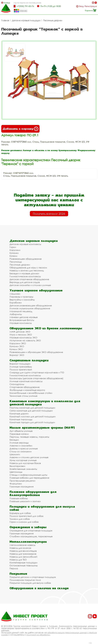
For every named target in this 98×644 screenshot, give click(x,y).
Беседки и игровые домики (24, 273)
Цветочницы (16, 472)
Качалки (14, 253)
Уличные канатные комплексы (26, 381)
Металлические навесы (22, 545)
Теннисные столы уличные (23, 396)
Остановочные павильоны (24, 565)
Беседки (14, 440)
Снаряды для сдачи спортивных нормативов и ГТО (37, 372)
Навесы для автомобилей (23, 557)
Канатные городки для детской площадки (32, 422)
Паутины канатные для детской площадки (32, 408)
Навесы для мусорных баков (25, 463)
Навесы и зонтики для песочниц (27, 271)
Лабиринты (16, 314)
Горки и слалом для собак (24, 522)
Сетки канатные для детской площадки (31, 411)
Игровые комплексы (21, 323)
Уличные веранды (19, 443)
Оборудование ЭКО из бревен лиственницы (46, 328)
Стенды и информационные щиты (28, 475)
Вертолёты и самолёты (22, 300)
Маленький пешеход (21, 311)
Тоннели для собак (20, 519)
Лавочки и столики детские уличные (29, 457)
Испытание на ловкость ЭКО (25, 340)
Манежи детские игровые (24, 317)
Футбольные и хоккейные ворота (27, 390)
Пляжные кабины (19, 498)
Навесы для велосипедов (23, 551)
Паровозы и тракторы (21, 297)
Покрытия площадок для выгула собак (30, 583)
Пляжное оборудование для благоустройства (33, 493)
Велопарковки (17, 466)
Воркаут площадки (20, 364)
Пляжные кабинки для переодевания (29, 478)
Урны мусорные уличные (23, 460)
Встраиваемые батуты (22, 320)
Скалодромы (17, 384)
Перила (14, 568)
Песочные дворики (53, 20)
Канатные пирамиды (21, 419)
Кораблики (16, 303)
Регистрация (91, 6)
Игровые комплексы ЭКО (23, 338)
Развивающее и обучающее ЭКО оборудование (36, 352)
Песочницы (16, 262)
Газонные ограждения (22, 487)
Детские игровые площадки (26, 20)
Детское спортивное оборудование (29, 279)
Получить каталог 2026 (49, 214)
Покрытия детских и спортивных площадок (33, 577)
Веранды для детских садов (25, 282)
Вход (81, 6)
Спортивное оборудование (25, 387)
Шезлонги (15, 454)
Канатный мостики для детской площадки (32, 416)
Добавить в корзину (20, 129)
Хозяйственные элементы (23, 469)
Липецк (7, 3)
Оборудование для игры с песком (28, 268)
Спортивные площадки (29, 360)
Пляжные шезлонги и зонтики (25, 501)
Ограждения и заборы (28, 527)
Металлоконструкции (28, 542)
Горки (13, 247)
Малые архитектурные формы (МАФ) (42, 428)
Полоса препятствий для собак (27, 516)
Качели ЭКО (16, 349)
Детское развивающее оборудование (31, 305)
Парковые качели (19, 434)
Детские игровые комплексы (25, 244)
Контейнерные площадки (23, 563)
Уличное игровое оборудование (36, 290)
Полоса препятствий (21, 370)
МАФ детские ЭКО (20, 332)
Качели (13, 256)
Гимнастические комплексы (25, 276)
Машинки (15, 294)
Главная (5, 20)
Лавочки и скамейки (21, 446)
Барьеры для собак (20, 513)
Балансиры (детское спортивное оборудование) (36, 378)
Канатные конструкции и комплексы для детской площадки (45, 403)
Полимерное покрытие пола (25, 580)
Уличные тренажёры (21, 367)
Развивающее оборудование (26, 259)
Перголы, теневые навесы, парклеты (29, 437)
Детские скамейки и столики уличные (30, 285)
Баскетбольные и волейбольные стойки (31, 393)
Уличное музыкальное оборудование (30, 308)
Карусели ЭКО (18, 343)
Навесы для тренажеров (23, 554)
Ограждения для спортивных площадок (31, 531)
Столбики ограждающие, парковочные (31, 536)
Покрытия (18, 574)
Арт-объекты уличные (21, 431)
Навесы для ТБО (18, 560)
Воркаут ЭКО (17, 355)
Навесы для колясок (20, 548)
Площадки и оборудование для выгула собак (42, 508)
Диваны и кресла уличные (24, 449)
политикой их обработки (38, 635)
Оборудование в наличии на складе (39, 588)
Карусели (15, 250)
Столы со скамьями (21, 451)
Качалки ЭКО (17, 346)
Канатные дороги (19, 414)
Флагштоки (16, 484)
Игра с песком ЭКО (21, 335)
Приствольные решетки (22, 481)
